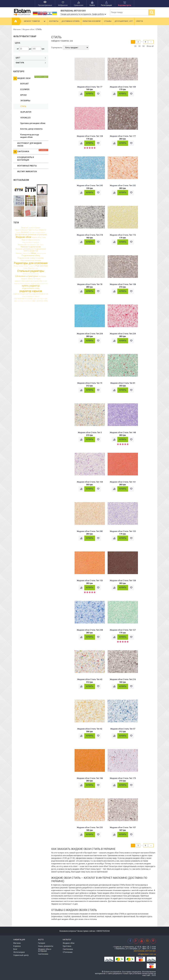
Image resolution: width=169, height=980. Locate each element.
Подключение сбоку (31, 256)
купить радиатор (31, 286)
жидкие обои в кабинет (22, 283)
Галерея (42, 943)
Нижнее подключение (31, 247)
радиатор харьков (31, 291)
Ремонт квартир (29, 266)
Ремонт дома (18, 266)
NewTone (35, 230)
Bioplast (24, 228)
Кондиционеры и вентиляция (26, 159)
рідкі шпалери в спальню (23, 301)
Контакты (54, 21)
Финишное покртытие (31, 274)
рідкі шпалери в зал (40, 294)
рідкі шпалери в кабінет (31, 296)
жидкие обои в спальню (39, 283)
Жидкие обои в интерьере (45, 950)
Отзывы (108, 21)
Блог (15, 949)
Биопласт (25, 232)
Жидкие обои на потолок (27, 245)
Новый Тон (26, 253)
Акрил (19, 232)
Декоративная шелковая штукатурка (31, 235)
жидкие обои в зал (40, 281)
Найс (42, 245)
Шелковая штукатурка (27, 276)
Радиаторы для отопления (31, 263)
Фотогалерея (19, 952)
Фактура (31, 63)
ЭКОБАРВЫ (25, 101)
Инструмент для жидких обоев (29, 145)
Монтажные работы (27, 166)
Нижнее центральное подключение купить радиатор (31, 250)
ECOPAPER (25, 89)
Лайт (38, 245)
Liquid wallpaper (34, 228)
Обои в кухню (41, 253)
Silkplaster (43, 230)
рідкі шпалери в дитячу (23, 294)
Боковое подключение (37, 232)
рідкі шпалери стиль (40, 301)
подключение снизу (31, 288)
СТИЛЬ (23, 106)
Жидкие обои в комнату (31, 240)
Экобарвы (42, 276)
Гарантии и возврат (92, 21)
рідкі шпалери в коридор (23, 299)
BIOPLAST (24, 84)
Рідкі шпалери (42, 266)
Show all (150, 46)
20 (135, 46)
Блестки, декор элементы (31, 129)
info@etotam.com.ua (147, 954)
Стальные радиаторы (31, 271)
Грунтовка (67, 946)
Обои (33, 253)
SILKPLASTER (26, 112)
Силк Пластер (29, 268)
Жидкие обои (28, 29)
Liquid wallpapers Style (23, 230)
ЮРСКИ (23, 95)
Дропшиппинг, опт (124, 21)
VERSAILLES (25, 118)
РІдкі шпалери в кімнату (31, 260)
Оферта (139, 21)
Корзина (17, 946)
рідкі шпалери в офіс (40, 299)
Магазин (17, 29)
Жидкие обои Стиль (39, 237)
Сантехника (31, 151)
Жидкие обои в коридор (31, 242)
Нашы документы (46, 946)
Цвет (31, 58)
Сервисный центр (21, 955)
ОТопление (68, 952)
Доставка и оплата (70, 21)
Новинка (19, 253)
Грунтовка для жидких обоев (33, 123)
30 (139, 46)
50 (144, 46)
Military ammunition (27, 172)
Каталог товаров (35, 21)
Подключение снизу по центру (31, 258)
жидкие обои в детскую (24, 281)
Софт (36, 268)
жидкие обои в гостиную (31, 279)
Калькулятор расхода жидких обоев (30, 136)
